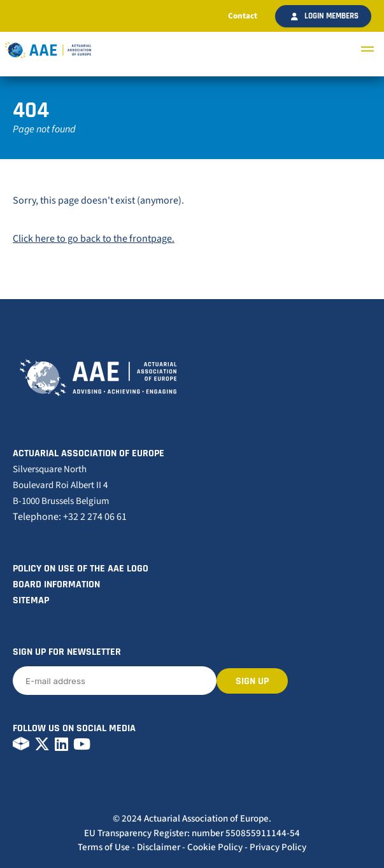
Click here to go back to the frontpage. (94, 239)
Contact (243, 16)
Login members (325, 16)
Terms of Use (104, 847)
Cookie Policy (215, 847)
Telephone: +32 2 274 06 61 (70, 517)
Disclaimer (159, 847)
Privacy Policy (278, 847)
